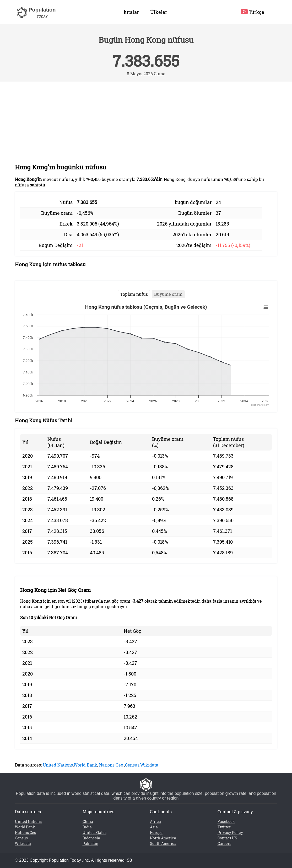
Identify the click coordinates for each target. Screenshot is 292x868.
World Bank (85, 765)
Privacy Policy (230, 832)
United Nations (58, 765)
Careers (224, 843)
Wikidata (149, 765)
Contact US (227, 838)
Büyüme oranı (168, 294)
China (88, 821)
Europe (156, 832)
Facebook (226, 821)
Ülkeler (159, 12)
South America (163, 843)
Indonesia (91, 838)
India (87, 827)
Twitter (224, 827)
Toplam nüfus (134, 294)
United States (94, 832)
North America (163, 838)
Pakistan (90, 843)
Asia (154, 827)
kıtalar (131, 12)
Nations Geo (111, 765)
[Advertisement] (146, 121)
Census (132, 765)
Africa (155, 821)
